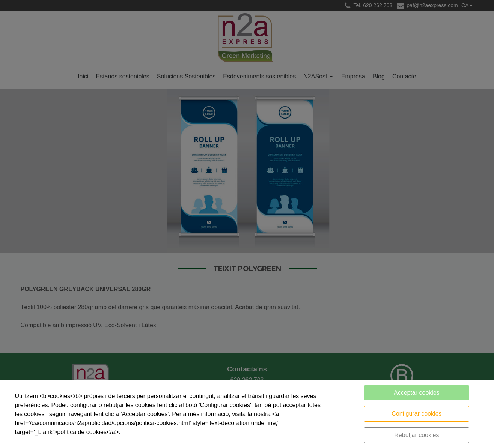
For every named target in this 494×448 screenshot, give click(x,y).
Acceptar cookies (417, 393)
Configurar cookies (416, 414)
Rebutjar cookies (416, 435)
